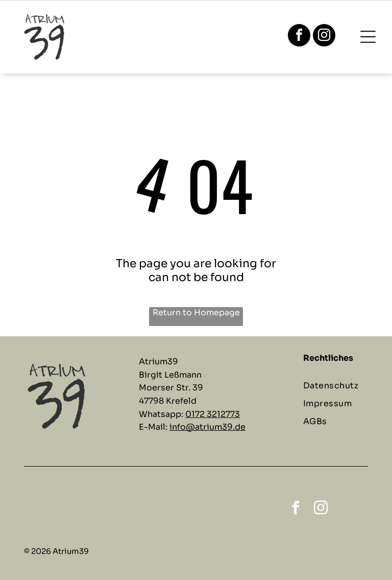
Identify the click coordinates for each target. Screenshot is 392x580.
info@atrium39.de (207, 427)
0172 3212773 (213, 414)
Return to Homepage (196, 312)
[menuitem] (339, 386)
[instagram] (324, 37)
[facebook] (299, 37)
